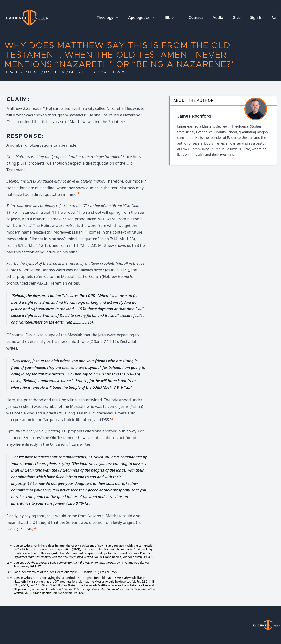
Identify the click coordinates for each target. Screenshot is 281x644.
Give (237, 17)
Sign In (256, 17)
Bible (169, 17)
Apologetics (139, 17)
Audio (218, 17)
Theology (105, 17)
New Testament (22, 73)
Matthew (54, 73)
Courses (196, 17)
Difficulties (83, 73)
